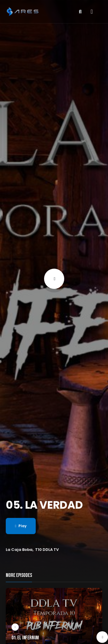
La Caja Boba (19, 550)
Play (21, 526)
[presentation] (102, 637)
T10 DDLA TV (47, 550)
